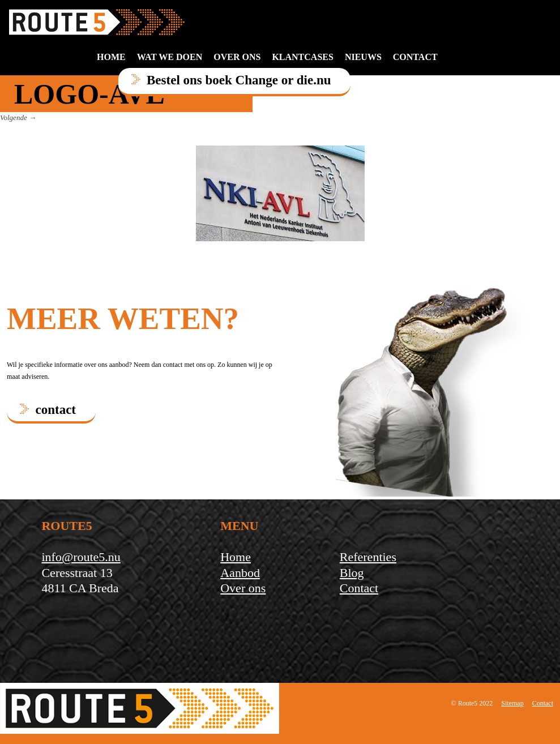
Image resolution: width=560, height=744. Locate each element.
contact (415, 57)
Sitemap (512, 703)
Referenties (368, 557)
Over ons (237, 57)
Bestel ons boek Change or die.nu (239, 80)
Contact (359, 588)
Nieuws (363, 57)
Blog (352, 573)
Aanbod (240, 573)
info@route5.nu (81, 557)
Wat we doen (170, 57)
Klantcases (302, 57)
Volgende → (18, 117)
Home (111, 57)
